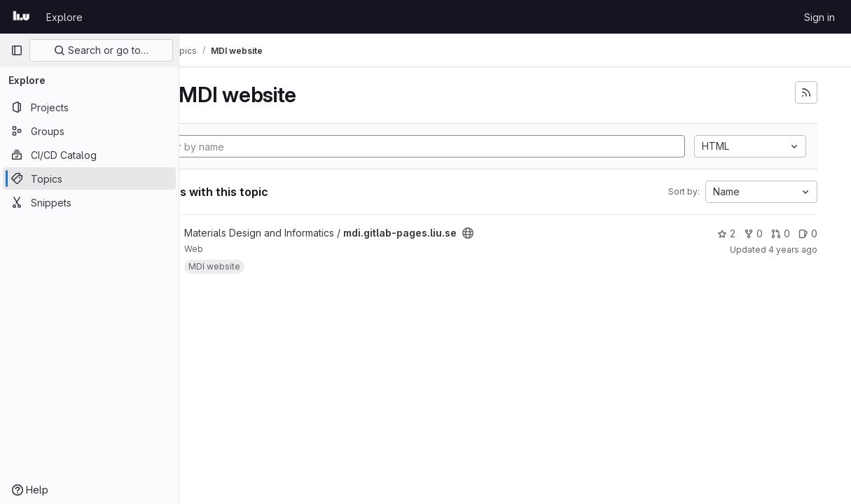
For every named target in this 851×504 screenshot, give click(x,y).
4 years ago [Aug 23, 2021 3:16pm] (793, 250)
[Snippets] (89, 202)
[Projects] (89, 107)
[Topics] (89, 178)
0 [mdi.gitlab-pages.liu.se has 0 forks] (753, 233)
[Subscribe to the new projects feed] (806, 92)
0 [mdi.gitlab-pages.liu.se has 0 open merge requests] (781, 233)
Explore (64, 17)
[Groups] (89, 131)
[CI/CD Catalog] (89, 155)
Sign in (819, 17)
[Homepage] (21, 17)
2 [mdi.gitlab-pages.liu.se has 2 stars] (726, 233)
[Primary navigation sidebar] (17, 50)
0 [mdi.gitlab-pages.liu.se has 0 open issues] (808, 233)
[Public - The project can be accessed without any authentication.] (541, 233)
